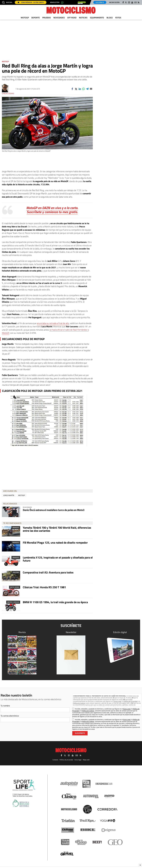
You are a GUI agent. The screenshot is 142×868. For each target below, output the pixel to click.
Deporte (36, 18)
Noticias (83, 18)
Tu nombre (5, 706)
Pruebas (47, 18)
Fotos (118, 18)
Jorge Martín (9, 495)
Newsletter (55, 2)
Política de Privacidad (130, 701)
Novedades (59, 18)
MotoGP (25, 18)
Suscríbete (100, 2)
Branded (16, 528)
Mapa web (86, 760)
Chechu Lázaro (8, 93)
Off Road (72, 18)
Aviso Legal (118, 701)
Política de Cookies (79, 703)
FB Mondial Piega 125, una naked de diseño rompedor (55, 543)
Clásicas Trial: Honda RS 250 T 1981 (44, 587)
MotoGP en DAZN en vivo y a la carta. (52, 208)
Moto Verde (15, 587)
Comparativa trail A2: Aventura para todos (48, 572)
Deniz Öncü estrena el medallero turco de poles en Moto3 (54, 510)
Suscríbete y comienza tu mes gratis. (52, 212)
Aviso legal (78, 760)
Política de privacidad (66, 760)
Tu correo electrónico (10, 716)
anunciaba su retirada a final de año (53, 323)
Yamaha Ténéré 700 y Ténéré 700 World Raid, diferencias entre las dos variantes (57, 529)
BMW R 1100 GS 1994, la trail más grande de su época (55, 602)
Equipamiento (97, 18)
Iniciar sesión (114, 2)
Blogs (110, 18)
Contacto (55, 760)
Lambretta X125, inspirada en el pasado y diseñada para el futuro (58, 559)
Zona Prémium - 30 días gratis (31, 2)
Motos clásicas (13, 602)
